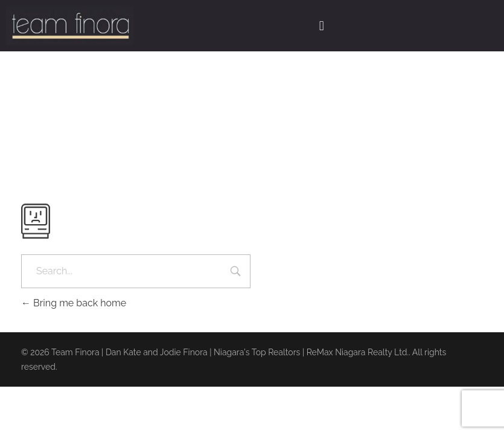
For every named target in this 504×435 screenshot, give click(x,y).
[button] (321, 25)
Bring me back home (74, 303)
